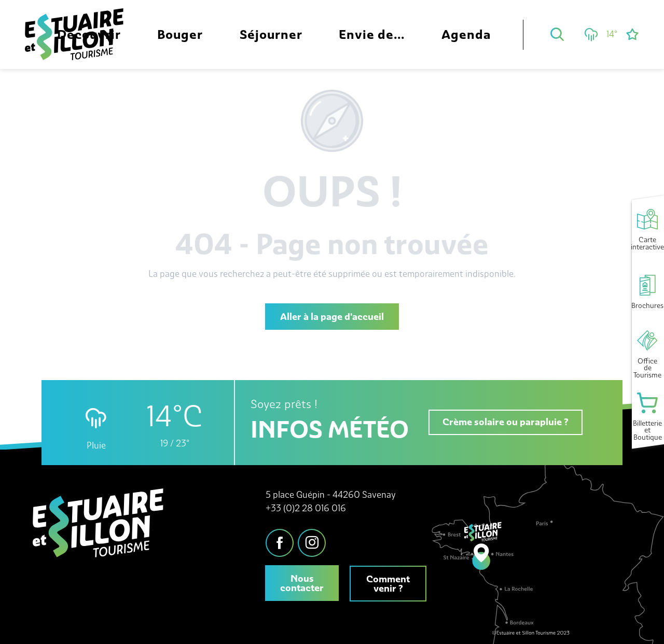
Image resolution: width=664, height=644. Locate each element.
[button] (557, 34)
